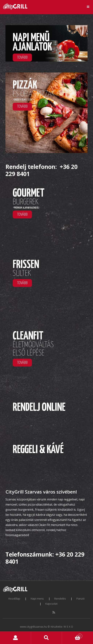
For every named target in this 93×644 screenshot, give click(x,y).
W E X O (68, 627)
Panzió (80, 598)
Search (47, 638)
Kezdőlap (14, 598)
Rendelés (60, 598)
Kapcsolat (51, 604)
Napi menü (37, 598)
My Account (16, 638)
